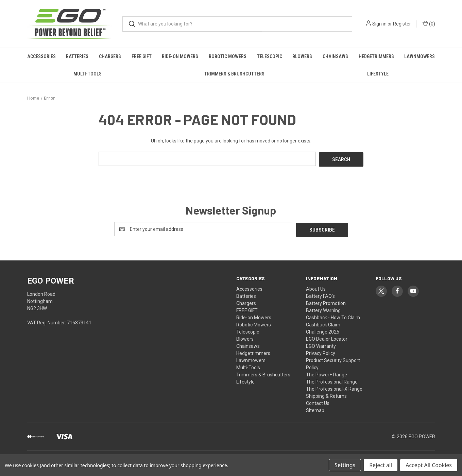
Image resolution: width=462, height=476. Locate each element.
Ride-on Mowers (180, 56)
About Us (316, 287)
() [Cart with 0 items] (429, 23)
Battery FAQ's (320, 294)
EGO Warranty (321, 344)
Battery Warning (323, 309)
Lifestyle (378, 74)
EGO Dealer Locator (327, 337)
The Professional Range (332, 380)
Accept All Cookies (429, 465)
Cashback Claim (323, 323)
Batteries (77, 56)
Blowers (302, 56)
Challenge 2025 (323, 330)
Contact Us (318, 402)
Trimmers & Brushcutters (234, 74)
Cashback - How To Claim (333, 316)
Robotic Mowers (228, 56)
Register (402, 24)
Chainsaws (335, 56)
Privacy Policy (321, 352)
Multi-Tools (88, 74)
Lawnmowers (420, 56)
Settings (345, 465)
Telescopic (270, 56)
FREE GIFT (142, 56)
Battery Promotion (326, 302)
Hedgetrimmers (376, 56)
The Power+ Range (327, 373)
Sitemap (315, 409)
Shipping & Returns (326, 394)
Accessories (41, 56)
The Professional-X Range (334, 387)
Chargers (110, 56)
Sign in (379, 24)
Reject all (381, 465)
